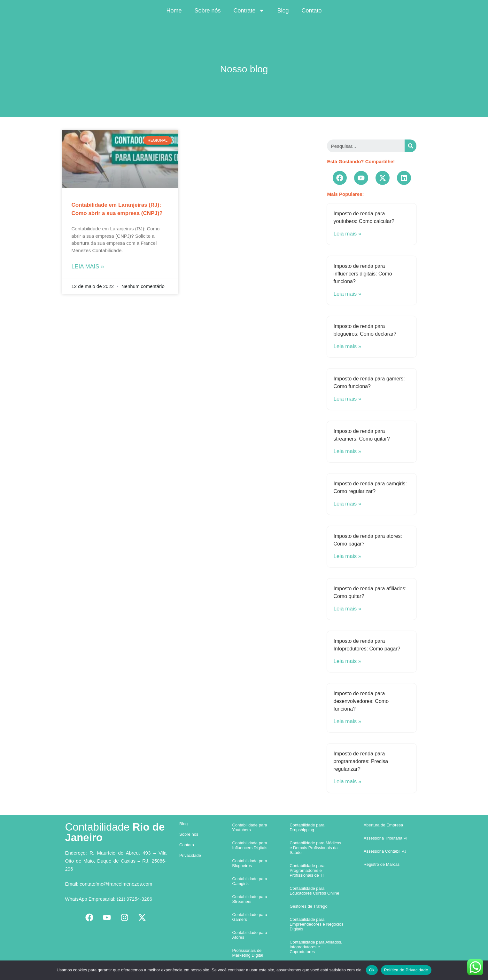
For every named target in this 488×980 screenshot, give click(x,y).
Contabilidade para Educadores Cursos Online (314, 891)
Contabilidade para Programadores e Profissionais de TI (307, 870)
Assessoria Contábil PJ (385, 851)
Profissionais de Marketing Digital (248, 953)
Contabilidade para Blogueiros (250, 863)
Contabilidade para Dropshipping (307, 827)
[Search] (411, 146)
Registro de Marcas (382, 864)
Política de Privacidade (406, 970)
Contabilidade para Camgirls (250, 881)
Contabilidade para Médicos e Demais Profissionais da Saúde (315, 848)
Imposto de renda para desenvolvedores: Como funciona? (361, 701)
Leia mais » (88, 267)
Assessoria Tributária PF (386, 838)
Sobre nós (207, 11)
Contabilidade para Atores (250, 935)
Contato (312, 11)
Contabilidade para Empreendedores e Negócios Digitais (316, 924)
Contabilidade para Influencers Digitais (250, 845)
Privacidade (190, 855)
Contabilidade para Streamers (250, 899)
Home (174, 11)
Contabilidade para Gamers (250, 917)
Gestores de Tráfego (309, 906)
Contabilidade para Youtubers (250, 827)
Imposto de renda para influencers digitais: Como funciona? (363, 274)
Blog (283, 11)
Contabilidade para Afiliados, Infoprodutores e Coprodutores (316, 947)
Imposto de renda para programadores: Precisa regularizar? (361, 761)
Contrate (249, 11)
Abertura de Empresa (383, 825)
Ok (372, 970)
